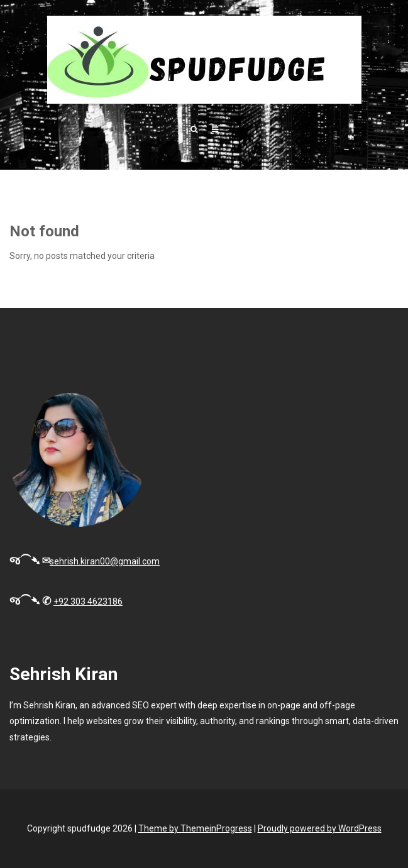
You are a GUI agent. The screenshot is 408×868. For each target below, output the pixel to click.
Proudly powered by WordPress (320, 828)
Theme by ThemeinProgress (195, 828)
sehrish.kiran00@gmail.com (105, 561)
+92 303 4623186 (88, 602)
